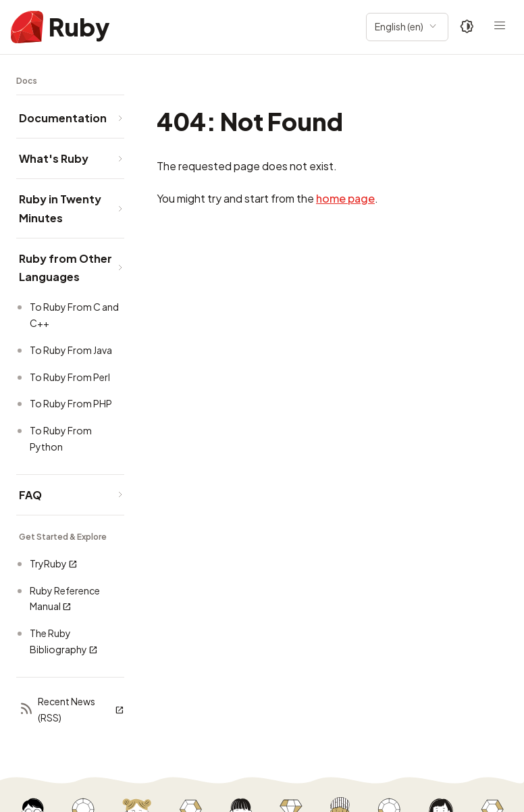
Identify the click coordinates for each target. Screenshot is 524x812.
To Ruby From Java (71, 350)
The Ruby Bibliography (64, 641)
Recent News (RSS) (72, 709)
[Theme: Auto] (467, 27)
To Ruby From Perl (70, 377)
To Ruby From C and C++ (74, 315)
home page (345, 198)
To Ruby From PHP (71, 403)
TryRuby (54, 564)
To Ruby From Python (61, 438)
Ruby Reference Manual (65, 599)
